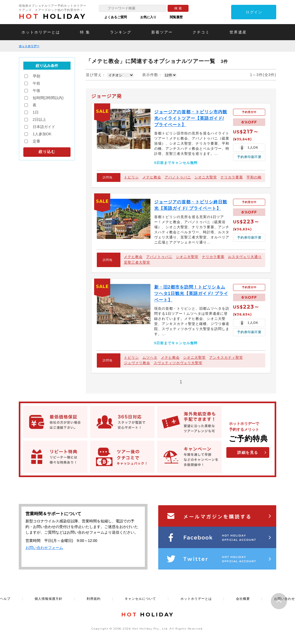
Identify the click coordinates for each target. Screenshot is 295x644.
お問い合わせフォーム (44, 548)
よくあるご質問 (116, 17)
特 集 (85, 32)
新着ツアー (162, 32)
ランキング (121, 32)
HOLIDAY (53, 16)
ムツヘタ (150, 357)
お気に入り (148, 17)
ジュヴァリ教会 (137, 363)
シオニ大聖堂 (206, 177)
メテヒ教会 (152, 177)
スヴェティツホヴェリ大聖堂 (178, 363)
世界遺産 (238, 32)
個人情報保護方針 (49, 599)
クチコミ (201, 32)
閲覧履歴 (176, 17)
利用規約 (94, 599)
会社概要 (243, 599)
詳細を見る (248, 452)
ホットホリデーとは (41, 32)
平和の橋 (254, 177)
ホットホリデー (29, 46)
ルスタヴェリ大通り (245, 257)
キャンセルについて (140, 599)
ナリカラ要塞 (232, 177)
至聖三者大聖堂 (137, 262)
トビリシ (131, 177)
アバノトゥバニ (178, 177)
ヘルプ (5, 599)
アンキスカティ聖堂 (226, 357)
